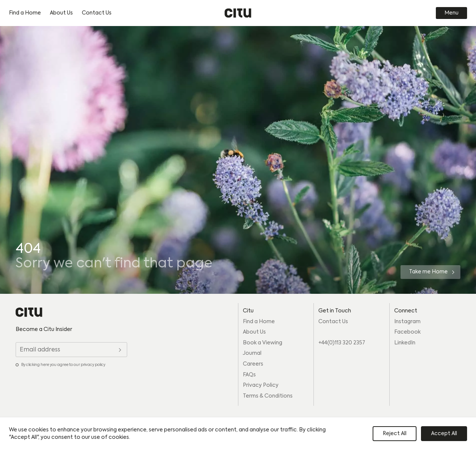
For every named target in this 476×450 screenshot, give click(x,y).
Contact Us (97, 13)
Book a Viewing (263, 343)
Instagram (407, 322)
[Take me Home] (430, 272)
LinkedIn (405, 343)
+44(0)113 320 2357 (342, 343)
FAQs (249, 375)
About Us (61, 13)
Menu (451, 13)
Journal (252, 353)
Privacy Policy (261, 385)
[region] (238, 434)
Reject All (395, 434)
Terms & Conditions (268, 396)
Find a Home (25, 13)
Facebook (407, 332)
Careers (253, 364)
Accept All (444, 434)
